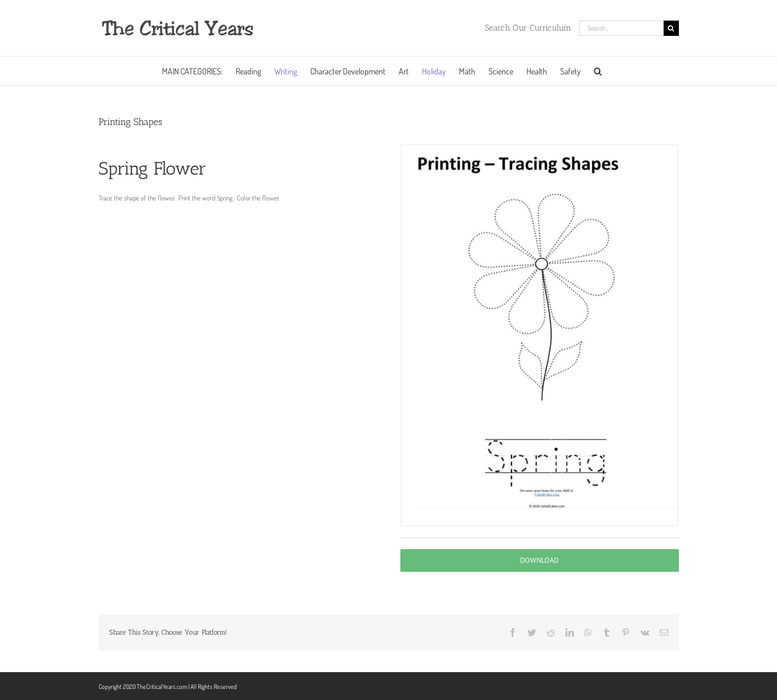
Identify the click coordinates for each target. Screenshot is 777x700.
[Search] (671, 28)
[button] (598, 71)
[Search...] (621, 28)
